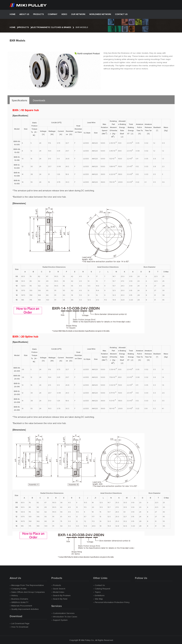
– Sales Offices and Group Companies (27, 592)
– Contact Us (99, 585)
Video (64, 14)
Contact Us (121, 14)
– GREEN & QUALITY (19, 602)
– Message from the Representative (27, 585)
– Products (56, 585)
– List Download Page (20, 624)
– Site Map (98, 599)
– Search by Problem (61, 596)
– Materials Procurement (21, 606)
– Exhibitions (99, 596)
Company (53, 14)
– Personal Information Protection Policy (111, 602)
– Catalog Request (102, 589)
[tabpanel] (91, 318)
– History (14, 596)
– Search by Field (59, 599)
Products (38, 14)
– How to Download (19, 627)
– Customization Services (63, 613)
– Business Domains (19, 599)
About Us (24, 14)
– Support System (59, 620)
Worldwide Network (100, 14)
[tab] (19, 101)
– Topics (97, 592)
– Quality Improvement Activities (24, 609)
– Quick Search (58, 589)
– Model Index (58, 592)
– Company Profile (18, 589)
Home (13, 14)
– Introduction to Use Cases (64, 617)
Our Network (78, 14)
